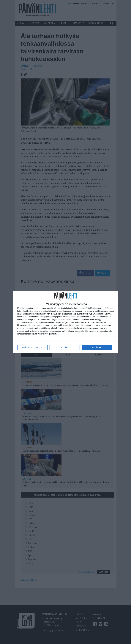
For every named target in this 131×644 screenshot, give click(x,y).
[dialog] (66, 322)
